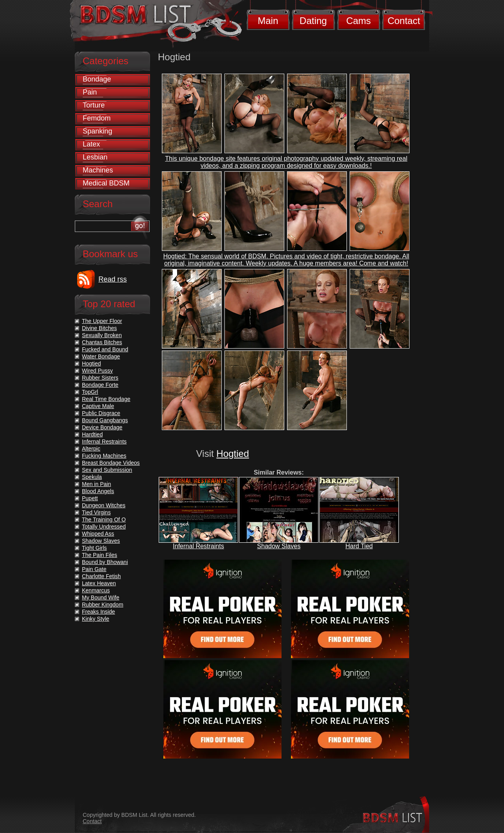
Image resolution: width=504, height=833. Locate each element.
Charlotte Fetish (101, 576)
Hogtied (233, 454)
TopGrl (90, 392)
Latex (91, 144)
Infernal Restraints (198, 546)
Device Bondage (102, 427)
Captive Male (98, 406)
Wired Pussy (97, 371)
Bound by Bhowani (105, 562)
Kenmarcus (96, 590)
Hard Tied (359, 546)
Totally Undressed (104, 527)
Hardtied (92, 434)
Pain (90, 92)
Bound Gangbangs (105, 420)
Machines (98, 170)
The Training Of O (104, 519)
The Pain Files (99, 555)
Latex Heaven (99, 583)
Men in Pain (96, 484)
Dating (313, 21)
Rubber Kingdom (103, 605)
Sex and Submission (107, 470)
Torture (94, 105)
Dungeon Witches (104, 505)
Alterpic (91, 449)
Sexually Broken (102, 335)
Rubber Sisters (100, 378)
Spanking (97, 131)
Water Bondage (101, 356)
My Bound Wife (101, 597)
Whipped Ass (98, 534)
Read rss (113, 279)
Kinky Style (95, 619)
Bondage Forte (100, 385)
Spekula (92, 477)
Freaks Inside (98, 612)
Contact (404, 21)
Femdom (97, 118)
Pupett (90, 498)
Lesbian (95, 157)
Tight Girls (94, 548)
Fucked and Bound (105, 349)
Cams (359, 21)
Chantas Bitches (102, 342)
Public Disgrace (101, 413)
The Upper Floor (102, 321)
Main (268, 21)
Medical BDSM (106, 183)
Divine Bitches (99, 328)
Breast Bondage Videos (111, 463)
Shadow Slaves (279, 546)
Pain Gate (94, 569)
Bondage (97, 79)
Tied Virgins (96, 512)
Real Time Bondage (106, 399)
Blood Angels (98, 491)
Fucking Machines (104, 456)
